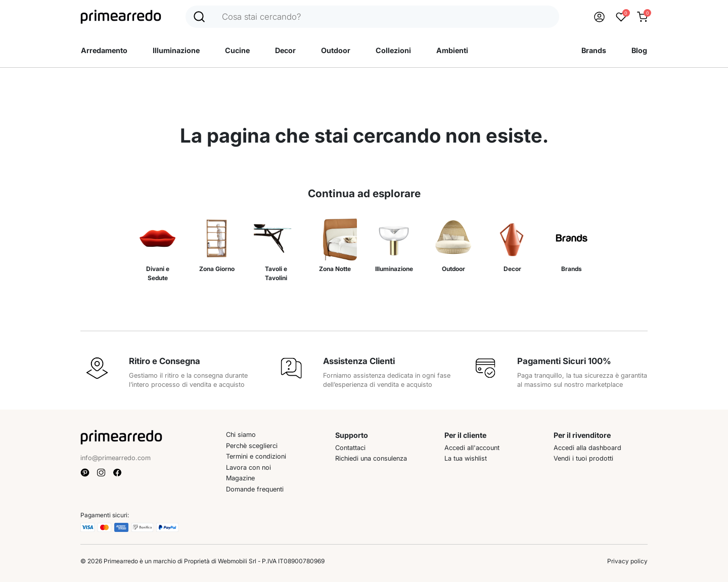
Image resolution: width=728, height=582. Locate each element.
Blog (639, 50)
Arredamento (104, 50)
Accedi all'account (472, 448)
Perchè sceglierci (252, 446)
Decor (285, 50)
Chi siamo (241, 435)
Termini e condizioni (256, 456)
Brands (594, 50)
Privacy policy (627, 561)
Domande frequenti (255, 489)
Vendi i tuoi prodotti (583, 458)
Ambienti (452, 50)
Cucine (237, 50)
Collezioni (393, 50)
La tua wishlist (466, 458)
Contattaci (350, 448)
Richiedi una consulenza (371, 458)
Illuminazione (176, 50)
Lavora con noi (248, 467)
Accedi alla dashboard (587, 448)
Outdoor (336, 50)
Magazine (240, 478)
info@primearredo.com (116, 458)
